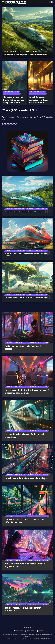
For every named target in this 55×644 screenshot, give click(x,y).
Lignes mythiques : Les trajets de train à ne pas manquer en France (13, 100)
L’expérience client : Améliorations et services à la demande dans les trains (27, 391)
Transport (12, 117)
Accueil (4, 117)
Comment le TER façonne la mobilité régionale (26, 55)
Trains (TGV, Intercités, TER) (14, 51)
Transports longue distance (35, 51)
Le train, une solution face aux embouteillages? (27, 478)
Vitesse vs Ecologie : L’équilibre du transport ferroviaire (23, 212)
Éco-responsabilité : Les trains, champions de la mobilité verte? (26, 298)
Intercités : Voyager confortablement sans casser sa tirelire (39, 100)
